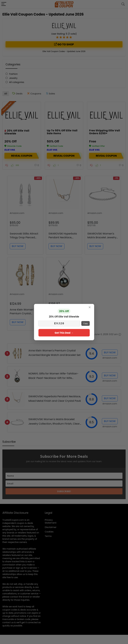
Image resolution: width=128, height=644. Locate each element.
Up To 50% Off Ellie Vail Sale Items (62, 132)
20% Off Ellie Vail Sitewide (17, 132)
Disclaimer (51, 527)
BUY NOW (18, 246)
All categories (17, 82)
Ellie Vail (10, 150)
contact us (8, 623)
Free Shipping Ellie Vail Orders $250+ (105, 132)
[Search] (123, 4)
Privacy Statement (51, 521)
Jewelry (13, 78)
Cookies (49, 532)
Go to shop (64, 44)
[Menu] (4, 4)
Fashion (13, 74)
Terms (48, 536)
